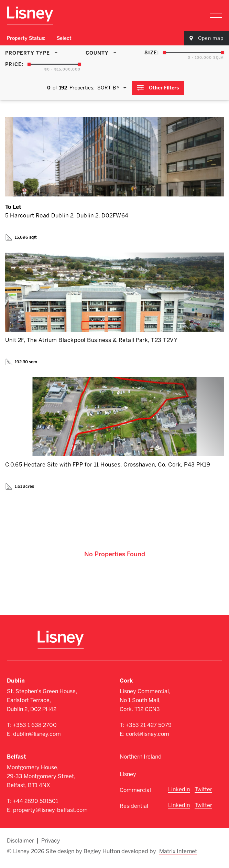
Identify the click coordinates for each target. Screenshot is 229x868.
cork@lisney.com (148, 734)
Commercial (135, 790)
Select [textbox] (64, 38)
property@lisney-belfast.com (50, 810)
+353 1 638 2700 (35, 725)
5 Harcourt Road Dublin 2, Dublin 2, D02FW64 (67, 216)
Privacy (51, 841)
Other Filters (164, 88)
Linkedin (179, 789)
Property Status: (26, 38)
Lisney (128, 774)
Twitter (203, 789)
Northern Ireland (141, 757)
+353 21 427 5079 (149, 725)
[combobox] (64, 39)
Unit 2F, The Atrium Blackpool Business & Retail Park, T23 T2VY (91, 340)
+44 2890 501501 (35, 801)
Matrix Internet (178, 851)
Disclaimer (20, 841)
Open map (211, 38)
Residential (134, 806)
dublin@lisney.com (37, 734)
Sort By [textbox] (109, 88)
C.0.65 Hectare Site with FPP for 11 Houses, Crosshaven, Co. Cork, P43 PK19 (108, 465)
